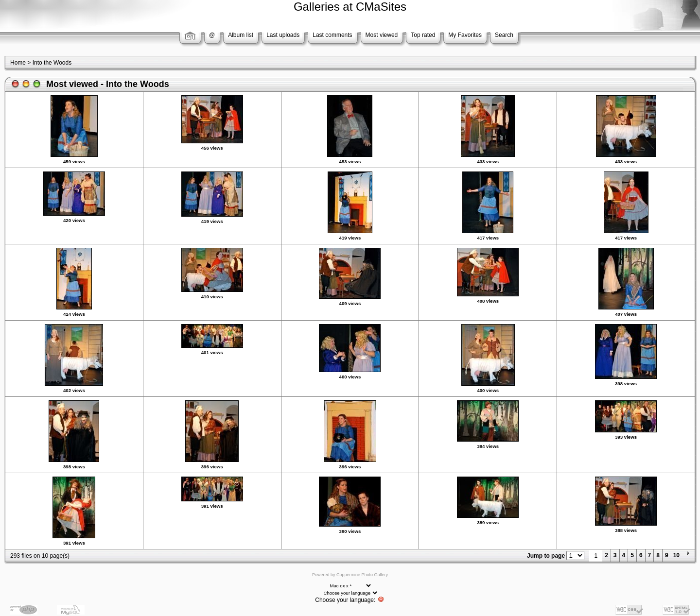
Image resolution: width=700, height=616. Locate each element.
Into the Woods (52, 63)
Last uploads (283, 35)
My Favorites (465, 35)
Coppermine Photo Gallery (362, 575)
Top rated (423, 35)
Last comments (332, 35)
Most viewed (382, 35)
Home (18, 63)
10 (676, 555)
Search (504, 35)
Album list (241, 35)
